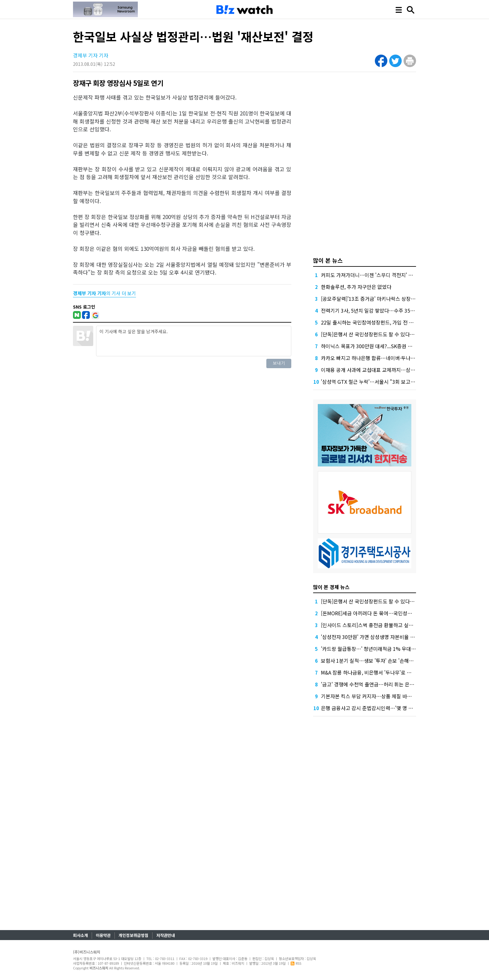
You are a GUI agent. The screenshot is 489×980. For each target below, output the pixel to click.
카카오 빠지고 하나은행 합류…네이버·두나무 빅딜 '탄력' (380, 358)
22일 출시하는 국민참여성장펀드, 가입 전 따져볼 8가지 (379, 322)
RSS (296, 963)
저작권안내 (166, 935)
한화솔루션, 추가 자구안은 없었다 (356, 287)
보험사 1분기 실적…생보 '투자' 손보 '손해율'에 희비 (375, 661)
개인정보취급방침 (133, 935)
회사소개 (80, 935)
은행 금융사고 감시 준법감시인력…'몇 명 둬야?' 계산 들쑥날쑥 (386, 708)
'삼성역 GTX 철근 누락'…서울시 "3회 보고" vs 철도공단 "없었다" (390, 382)
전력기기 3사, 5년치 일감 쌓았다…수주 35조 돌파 (373, 310)
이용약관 (103, 935)
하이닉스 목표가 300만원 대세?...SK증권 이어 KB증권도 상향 (385, 346)
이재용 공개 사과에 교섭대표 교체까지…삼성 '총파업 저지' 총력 (387, 370)
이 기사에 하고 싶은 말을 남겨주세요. (194, 341)
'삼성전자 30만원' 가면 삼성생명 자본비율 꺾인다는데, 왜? (382, 637)
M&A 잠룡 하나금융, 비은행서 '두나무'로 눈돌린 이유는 (378, 672)
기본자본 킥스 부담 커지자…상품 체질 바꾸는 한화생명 (379, 696)
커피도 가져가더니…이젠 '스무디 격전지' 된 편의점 (375, 275)
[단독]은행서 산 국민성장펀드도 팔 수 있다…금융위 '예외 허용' (387, 334)
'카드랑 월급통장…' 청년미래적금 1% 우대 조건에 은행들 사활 (387, 649)
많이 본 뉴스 (328, 260)
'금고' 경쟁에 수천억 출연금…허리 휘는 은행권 (370, 684)
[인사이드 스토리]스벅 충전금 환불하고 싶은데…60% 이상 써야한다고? (396, 625)
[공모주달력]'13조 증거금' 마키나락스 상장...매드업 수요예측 (385, 299)
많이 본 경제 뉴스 (331, 587)
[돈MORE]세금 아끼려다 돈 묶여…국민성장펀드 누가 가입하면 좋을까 (394, 613)
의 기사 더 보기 (104, 293)
